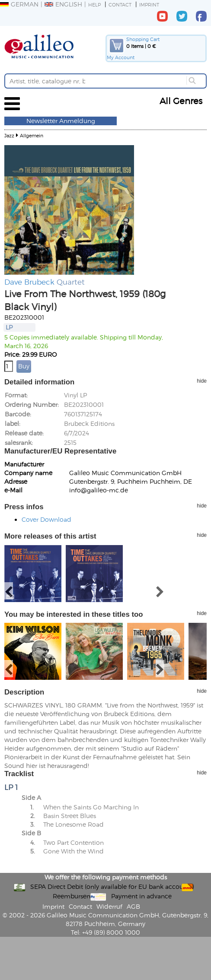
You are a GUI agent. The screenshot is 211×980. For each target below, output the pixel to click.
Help (94, 5)
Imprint (149, 5)
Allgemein (32, 135)
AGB (133, 906)
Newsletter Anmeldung (61, 121)
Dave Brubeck (29, 282)
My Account (121, 57)
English (63, 4)
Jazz (9, 135)
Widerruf (109, 906)
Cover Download (46, 519)
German (19, 4)
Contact (120, 5)
